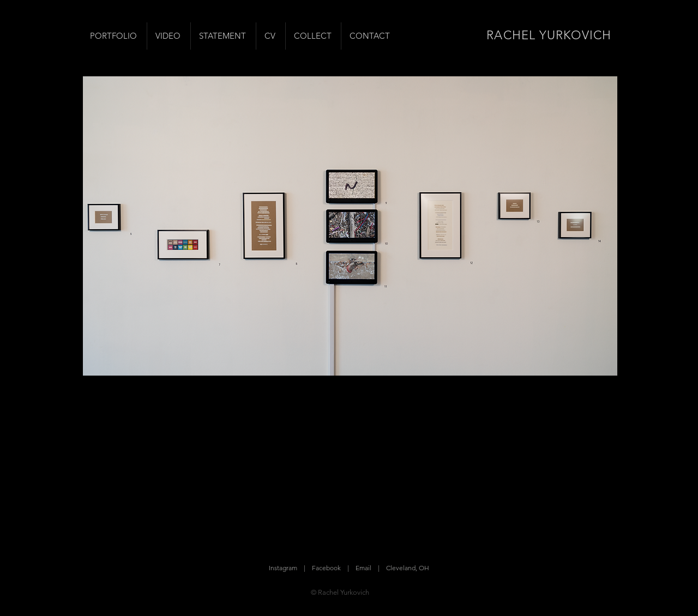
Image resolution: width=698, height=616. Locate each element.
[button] (350, 226)
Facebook (326, 568)
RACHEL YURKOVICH (549, 35)
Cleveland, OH (408, 568)
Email (363, 568)
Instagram (283, 568)
